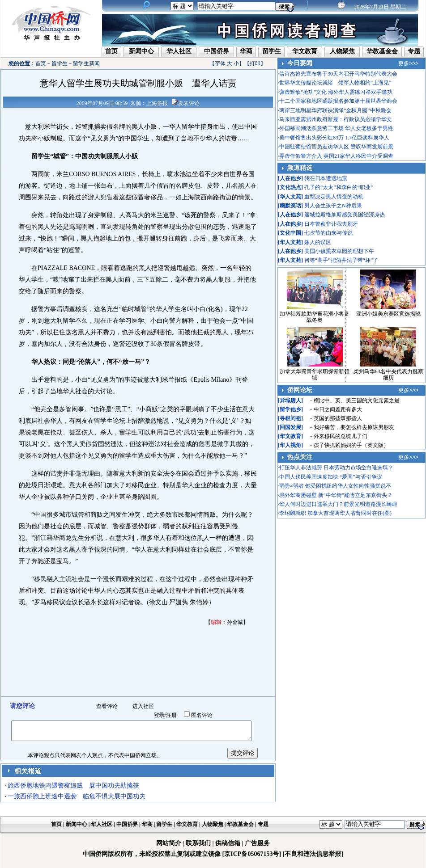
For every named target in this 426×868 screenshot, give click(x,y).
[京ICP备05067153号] (252, 854)
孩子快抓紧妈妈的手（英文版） (351, 445)
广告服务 (257, 843)
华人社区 (179, 51)
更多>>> (408, 63)
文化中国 (290, 233)
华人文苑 (290, 197)
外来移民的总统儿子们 (341, 436)
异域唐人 (290, 400)
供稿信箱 (228, 843)
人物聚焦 (342, 51)
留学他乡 (290, 409)
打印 (255, 63)
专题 (414, 51)
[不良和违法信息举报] (313, 854)
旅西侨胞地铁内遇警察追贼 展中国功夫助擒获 (73, 786)
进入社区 (143, 706)
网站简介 (169, 843)
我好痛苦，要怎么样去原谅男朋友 (354, 427)
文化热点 (290, 187)
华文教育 (305, 51)
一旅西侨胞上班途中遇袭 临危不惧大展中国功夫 (77, 796)
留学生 (272, 51)
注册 (171, 715)
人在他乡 (290, 178)
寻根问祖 (290, 418)
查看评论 (107, 706)
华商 (246, 51)
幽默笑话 (290, 206)
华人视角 (290, 445)
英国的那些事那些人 (338, 418)
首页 (111, 51)
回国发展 (290, 427)
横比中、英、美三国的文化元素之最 (357, 400)
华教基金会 (382, 51)
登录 (159, 715)
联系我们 (198, 843)
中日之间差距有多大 (338, 409)
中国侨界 (217, 51)
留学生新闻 (86, 63)
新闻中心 (141, 51)
